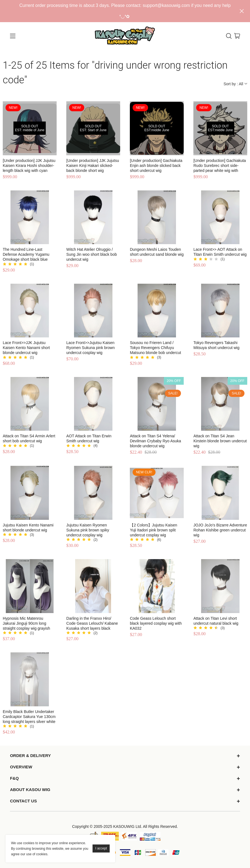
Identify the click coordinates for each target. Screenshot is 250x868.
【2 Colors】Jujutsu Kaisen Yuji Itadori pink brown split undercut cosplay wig (153, 530)
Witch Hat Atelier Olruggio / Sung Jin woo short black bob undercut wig (92, 254)
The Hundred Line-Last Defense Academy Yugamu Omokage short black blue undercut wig (26, 255)
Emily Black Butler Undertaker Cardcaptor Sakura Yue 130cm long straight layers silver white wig (29, 717)
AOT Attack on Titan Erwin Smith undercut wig (89, 438)
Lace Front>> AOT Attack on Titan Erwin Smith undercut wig (220, 252)
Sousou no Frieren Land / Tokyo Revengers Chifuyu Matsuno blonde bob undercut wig (155, 348)
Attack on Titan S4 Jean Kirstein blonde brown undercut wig (220, 441)
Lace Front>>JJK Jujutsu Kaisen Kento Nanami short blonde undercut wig (26, 348)
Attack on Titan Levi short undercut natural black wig (216, 621)
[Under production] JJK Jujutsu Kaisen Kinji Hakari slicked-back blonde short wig (93, 166)
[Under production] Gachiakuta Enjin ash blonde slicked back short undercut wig (156, 166)
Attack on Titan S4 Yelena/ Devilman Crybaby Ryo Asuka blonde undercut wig (155, 441)
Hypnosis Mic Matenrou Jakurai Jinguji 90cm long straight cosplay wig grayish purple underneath (26, 623)
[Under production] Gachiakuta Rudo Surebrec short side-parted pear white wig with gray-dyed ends (220, 166)
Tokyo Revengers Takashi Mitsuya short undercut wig (216, 345)
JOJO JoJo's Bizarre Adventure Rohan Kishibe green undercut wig (220, 530)
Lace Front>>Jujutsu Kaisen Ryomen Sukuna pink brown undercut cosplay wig (90, 348)
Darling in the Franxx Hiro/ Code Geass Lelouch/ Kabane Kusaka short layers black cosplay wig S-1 (92, 623)
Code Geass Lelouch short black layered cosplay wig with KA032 (156, 623)
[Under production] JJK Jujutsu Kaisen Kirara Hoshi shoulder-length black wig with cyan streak (29, 166)
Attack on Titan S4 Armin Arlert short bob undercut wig (29, 438)
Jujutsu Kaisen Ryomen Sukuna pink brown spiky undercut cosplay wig (88, 530)
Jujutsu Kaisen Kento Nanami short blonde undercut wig (28, 528)
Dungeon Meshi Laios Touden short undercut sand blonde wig (157, 252)
